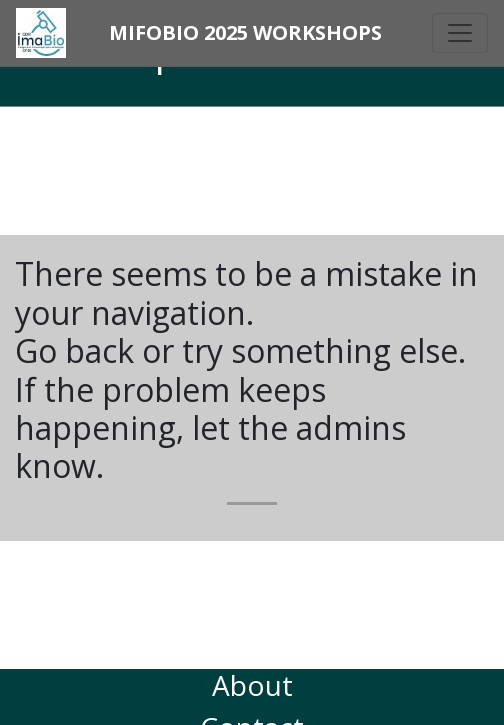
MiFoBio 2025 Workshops (245, 32)
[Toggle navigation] (460, 33)
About (252, 685)
